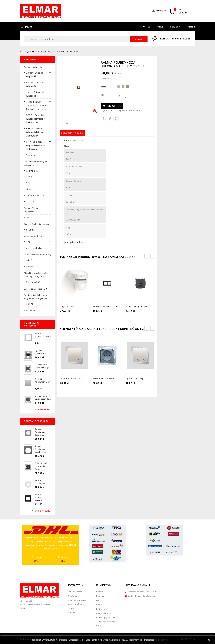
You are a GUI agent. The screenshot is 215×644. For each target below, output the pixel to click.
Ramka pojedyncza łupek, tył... (40, 449)
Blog (98, 626)
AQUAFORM (32, 171)
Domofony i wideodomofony (37, 255)
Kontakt (191, 27)
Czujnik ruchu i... (68, 306)
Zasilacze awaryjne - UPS (36, 289)
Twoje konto (76, 585)
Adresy (71, 608)
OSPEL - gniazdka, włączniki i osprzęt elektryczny (36, 119)
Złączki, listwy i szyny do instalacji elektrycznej (36, 275)
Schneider (31, 155)
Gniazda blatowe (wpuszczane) (32, 210)
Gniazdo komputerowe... (137, 306)
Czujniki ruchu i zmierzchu (36, 224)
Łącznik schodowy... (135, 378)
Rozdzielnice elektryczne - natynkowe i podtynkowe (36, 297)
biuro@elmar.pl (149, 596)
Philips (29, 267)
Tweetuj (110, 118)
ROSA (29, 177)
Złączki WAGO (33, 282)
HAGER (30, 242)
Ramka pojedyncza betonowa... (40, 432)
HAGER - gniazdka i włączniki (36, 84)
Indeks (68, 140)
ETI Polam (31, 310)
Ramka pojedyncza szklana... (40, 497)
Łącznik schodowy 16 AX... (72, 378)
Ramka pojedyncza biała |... (43, 336)
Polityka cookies (104, 613)
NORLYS (30, 202)
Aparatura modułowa (34, 236)
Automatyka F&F (34, 248)
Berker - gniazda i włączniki (35, 75)
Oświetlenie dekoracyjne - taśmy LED (36, 163)
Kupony (71, 613)
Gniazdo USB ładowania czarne (41, 466)
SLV (28, 183)
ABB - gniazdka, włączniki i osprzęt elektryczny (36, 132)
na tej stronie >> (163, 640)
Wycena (146, 27)
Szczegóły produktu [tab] (72, 133)
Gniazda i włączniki (33, 67)
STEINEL (30, 230)
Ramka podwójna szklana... (106, 306)
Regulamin (175, 27)
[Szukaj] (86, 39)
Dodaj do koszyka (112, 106)
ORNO (29, 218)
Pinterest (116, 118)
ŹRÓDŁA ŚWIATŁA (35, 196)
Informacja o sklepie (138, 585)
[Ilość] (121, 96)
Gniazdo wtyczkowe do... (105, 378)
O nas (160, 27)
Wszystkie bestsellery (40, 409)
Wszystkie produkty (41, 511)
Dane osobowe (75, 592)
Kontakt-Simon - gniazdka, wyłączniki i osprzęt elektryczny (37, 106)
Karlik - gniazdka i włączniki (35, 94)
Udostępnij (103, 118)
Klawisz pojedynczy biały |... (42, 382)
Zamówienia (73, 596)
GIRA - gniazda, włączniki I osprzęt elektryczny (36, 145)
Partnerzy (101, 609)
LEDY (29, 189)
